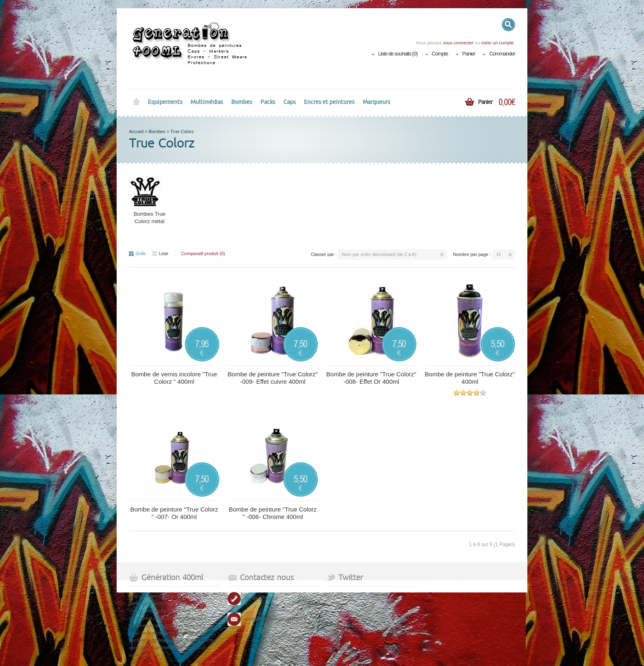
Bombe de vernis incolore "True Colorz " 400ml (174, 378)
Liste (160, 253)
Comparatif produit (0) (203, 253)
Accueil (136, 131)
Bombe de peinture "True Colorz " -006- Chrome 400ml (273, 513)
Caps (290, 102)
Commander (502, 54)
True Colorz (182, 131)
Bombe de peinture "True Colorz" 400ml (470, 378)
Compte (440, 54)
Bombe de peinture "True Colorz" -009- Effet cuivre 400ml (273, 378)
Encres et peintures (329, 102)
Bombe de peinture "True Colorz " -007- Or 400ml (174, 513)
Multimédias (207, 102)
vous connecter (458, 43)
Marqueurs (376, 102)
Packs (268, 102)
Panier (469, 54)
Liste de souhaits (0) (398, 54)
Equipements (165, 102)
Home (136, 102)
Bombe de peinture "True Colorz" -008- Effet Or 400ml (371, 378)
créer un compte (497, 43)
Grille (138, 253)
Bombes (242, 102)
